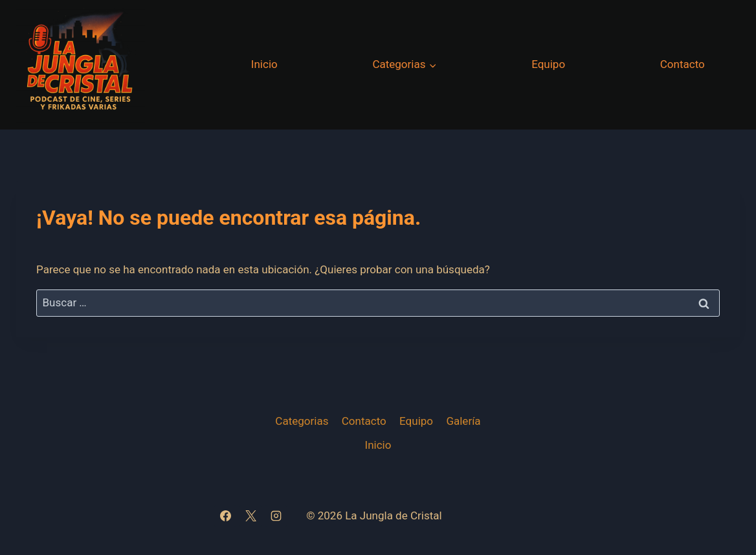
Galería (463, 421)
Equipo (548, 64)
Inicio (264, 64)
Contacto (683, 64)
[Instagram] (276, 516)
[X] (250, 516)
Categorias (302, 421)
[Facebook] (225, 516)
